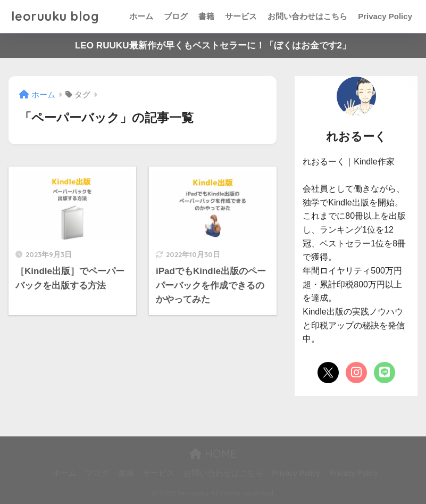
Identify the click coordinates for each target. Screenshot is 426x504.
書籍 (206, 16)
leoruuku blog (55, 16)
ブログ (176, 16)
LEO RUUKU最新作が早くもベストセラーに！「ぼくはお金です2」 (213, 46)
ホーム (141, 16)
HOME (213, 454)
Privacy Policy (385, 16)
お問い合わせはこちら (307, 16)
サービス (241, 16)
